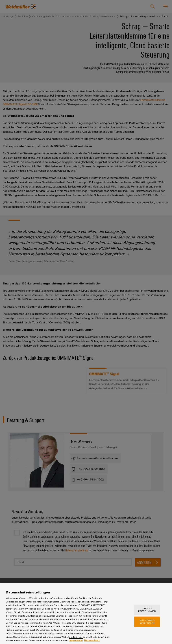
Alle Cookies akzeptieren (147, 624)
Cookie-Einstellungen (147, 612)
